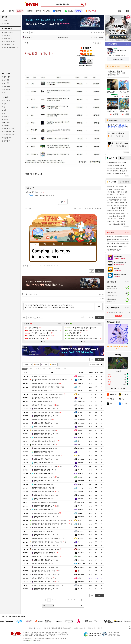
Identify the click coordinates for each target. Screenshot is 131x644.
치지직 (4, 104)
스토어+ (127, 67)
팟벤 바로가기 (6, 101)
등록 (99, 307)
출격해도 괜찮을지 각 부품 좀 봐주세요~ (46, 387)
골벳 (79, 445)
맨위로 (91, 317)
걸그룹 (4, 110)
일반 (31, 369)
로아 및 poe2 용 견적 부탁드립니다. (45, 502)
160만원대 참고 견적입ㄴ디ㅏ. (45, 574)
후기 (50, 369)
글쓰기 (99, 359)
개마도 (79, 524)
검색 (81, 606)
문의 (37, 369)
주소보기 (25, 32)
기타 (65, 369)
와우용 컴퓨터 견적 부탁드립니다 (44, 430)
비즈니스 (38, 628)
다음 (81, 600)
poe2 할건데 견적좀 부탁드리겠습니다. (46, 556)
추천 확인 (98, 209)
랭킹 (54, 244)
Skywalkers (27, 37)
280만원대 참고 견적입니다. (45, 506)
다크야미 (80, 412)
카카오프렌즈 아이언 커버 (114, 250)
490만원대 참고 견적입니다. (45, 528)
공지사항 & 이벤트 (7, 32)
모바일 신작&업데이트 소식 (10, 48)
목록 (94, 43)
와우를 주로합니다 (40, 376)
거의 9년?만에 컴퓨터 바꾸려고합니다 (46, 513)
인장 (35, 244)
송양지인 (80, 380)
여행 (3, 113)
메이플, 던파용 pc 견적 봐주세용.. (44, 571)
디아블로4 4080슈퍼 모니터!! (43, 401)
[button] (41, 342)
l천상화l (80, 578)
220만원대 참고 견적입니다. (45, 535)
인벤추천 (58, 369)
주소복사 (25, 266)
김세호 (79, 556)
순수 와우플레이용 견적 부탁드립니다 (45, 412)
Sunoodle (80, 427)
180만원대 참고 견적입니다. (45, 589)
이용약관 (46, 628)
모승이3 (80, 477)
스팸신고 (91, 209)
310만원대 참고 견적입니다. (45, 434)
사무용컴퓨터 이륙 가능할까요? (44, 492)
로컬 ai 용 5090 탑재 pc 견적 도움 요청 (46, 549)
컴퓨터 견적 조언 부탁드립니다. (44, 405)
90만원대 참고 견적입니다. (44, 448)
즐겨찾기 (54, 364)
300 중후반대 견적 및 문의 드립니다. (45, 466)
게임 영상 (5, 119)
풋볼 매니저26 (6, 141)
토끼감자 (80, 538)
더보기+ (60, 324)
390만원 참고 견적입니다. (44, 470)
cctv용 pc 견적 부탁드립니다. (43, 531)
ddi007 (79, 387)
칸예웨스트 (81, 376)
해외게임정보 (6, 116)
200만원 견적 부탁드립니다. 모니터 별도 (46, 455)
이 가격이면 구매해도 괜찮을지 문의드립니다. (48, 394)
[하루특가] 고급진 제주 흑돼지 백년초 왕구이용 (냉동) (118, 236)
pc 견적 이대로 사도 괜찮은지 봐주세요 (46, 585)
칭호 (63, 244)
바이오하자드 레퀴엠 (8, 135)
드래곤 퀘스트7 (7, 138)
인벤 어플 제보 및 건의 (9, 41)
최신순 (35, 294)
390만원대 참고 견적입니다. (45, 481)
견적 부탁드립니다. (35, 192)
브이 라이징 (6, 125)
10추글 (45, 364)
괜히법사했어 (81, 564)
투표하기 (118, 316)
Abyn (79, 542)
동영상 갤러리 (6, 35)
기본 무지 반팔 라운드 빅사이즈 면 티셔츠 (118, 243)
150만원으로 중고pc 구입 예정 (43, 488)
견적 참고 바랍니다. (42, 427)
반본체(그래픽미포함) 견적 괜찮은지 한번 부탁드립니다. (51, 520)
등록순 (30, 294)
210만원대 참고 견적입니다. (45, 459)
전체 (25, 369)
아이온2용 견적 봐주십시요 (42, 578)
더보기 (56, 238)
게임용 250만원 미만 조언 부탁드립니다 (46, 398)
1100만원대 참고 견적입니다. (45, 553)
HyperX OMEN (6, 122)
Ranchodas (81, 405)
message (80, 398)
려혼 (79, 394)
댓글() (99, 43)
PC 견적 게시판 (7, 89)
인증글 (37, 364)
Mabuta (80, 513)
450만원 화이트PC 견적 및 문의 (44, 477)
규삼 (79, 455)
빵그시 (79, 466)
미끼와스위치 (81, 419)
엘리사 (79, 520)
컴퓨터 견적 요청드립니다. (42, 391)
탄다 (79, 571)
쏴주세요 (80, 531)
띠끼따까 (80, 585)
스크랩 (79, 209)
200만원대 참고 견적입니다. (45, 423)
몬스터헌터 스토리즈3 (8, 132)
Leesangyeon (81, 488)
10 (77, 600)
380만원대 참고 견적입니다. (45, 517)
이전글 (38, 317)
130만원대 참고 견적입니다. (45, 495)
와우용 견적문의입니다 (41, 564)
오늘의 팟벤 (6, 83)
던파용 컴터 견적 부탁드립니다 (43, 445)
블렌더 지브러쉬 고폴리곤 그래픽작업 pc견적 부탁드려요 (51, 524)
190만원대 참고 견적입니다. (45, 416)
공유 (75, 209)
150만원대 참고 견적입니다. (45, 560)
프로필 (44, 244)
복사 (32, 32)
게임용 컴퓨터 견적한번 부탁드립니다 (45, 383)
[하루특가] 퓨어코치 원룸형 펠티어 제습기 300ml (118, 240)
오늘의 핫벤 (6, 80)
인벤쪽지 (48, 238)
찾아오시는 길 (91, 628)
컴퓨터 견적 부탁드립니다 (42, 419)
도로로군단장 (81, 401)
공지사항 (100, 628)
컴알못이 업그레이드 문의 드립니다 (45, 441)
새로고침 (101, 294)
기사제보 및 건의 (7, 38)
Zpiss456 (80, 383)
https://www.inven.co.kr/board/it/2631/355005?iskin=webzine (45, 266)
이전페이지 (83, 317)
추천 (44, 369)
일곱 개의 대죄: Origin (8, 129)
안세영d (80, 391)
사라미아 (80, 441)
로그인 (120, 11)
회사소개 (31, 628)
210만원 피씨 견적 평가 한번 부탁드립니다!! (47, 542)
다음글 (30, 317)
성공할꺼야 (81, 430)
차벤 (3, 107)
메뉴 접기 (89, 244)
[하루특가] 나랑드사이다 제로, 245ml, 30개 (118, 247)
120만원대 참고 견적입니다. (45, 409)
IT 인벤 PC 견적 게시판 (98, 32)
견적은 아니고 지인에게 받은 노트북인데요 (47, 538)
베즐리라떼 (81, 502)
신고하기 (85, 209)
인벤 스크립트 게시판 (8, 45)
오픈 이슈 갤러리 (7, 77)
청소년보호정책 (67, 628)
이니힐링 (52, 238)
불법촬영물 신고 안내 (79, 628)
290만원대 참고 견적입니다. (45, 567)
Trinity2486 (80, 492)
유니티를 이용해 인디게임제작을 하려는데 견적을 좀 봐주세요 (53, 380)
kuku (79, 549)
